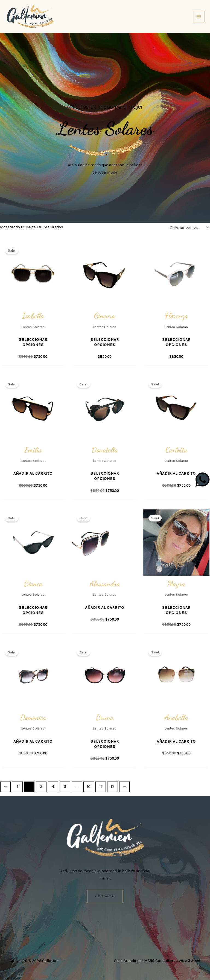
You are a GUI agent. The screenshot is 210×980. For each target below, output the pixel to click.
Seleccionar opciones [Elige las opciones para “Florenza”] (176, 342)
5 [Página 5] (65, 787)
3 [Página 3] (41, 787)
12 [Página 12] (112, 787)
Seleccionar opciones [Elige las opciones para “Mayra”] (176, 610)
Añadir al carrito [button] (33, 473)
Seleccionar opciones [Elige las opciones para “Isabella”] (33, 342)
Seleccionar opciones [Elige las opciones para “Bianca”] (33, 610)
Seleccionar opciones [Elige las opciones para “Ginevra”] (105, 342)
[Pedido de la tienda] (188, 227)
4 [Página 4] (53, 787)
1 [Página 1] (17, 787)
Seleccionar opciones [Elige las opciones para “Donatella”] (105, 476)
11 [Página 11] (101, 787)
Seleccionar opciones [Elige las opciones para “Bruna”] (105, 744)
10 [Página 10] (89, 787)
